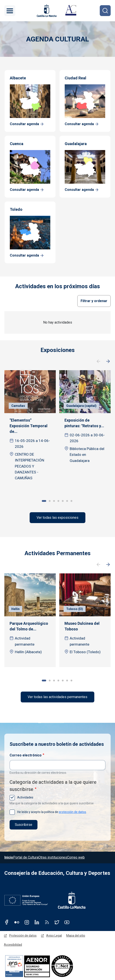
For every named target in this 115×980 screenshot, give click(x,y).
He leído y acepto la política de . (52, 812)
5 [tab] (63, 501)
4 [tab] (58, 501)
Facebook (7, 922)
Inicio (9, 857)
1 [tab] (44, 501)
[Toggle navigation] (10, 11)
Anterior (98, 362)
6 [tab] (67, 501)
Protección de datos (23, 936)
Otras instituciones (53, 857)
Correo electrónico (26, 755)
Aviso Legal (54, 936)
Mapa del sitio (76, 936)
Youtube (67, 922)
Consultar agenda (24, 124)
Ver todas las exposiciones (57, 518)
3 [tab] (54, 501)
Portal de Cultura (26, 857)
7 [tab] (71, 501)
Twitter (57, 922)
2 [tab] (50, 501)
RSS (47, 922)
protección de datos (72, 812)
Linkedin (37, 922)
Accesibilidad (13, 945)
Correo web (76, 857)
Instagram (27, 922)
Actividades (25, 797)
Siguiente (108, 362)
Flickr (17, 922)
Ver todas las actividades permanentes (57, 697)
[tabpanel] (30, 429)
